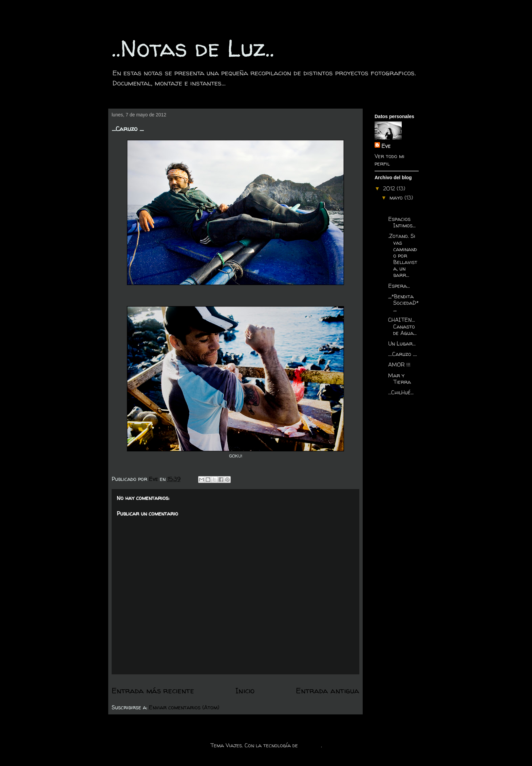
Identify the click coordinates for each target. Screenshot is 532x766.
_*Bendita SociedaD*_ (403, 303)
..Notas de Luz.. (193, 48)
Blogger (310, 745)
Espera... (399, 286)
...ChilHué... (401, 392)
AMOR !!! (399, 365)
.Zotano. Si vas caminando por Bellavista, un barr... (403, 255)
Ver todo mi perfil (389, 160)
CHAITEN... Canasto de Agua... (402, 326)
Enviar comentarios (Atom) (184, 707)
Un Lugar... (402, 343)
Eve (386, 146)
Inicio (245, 690)
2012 (390, 188)
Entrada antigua (328, 690)
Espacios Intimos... (402, 222)
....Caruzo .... (403, 354)
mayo (397, 198)
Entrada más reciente (153, 690)
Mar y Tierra (400, 379)
